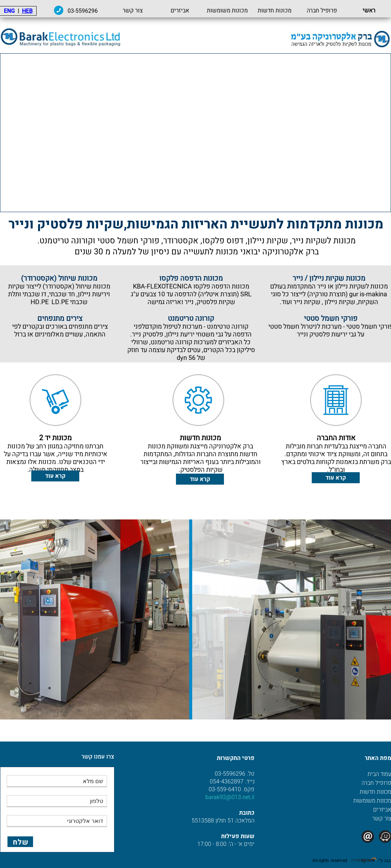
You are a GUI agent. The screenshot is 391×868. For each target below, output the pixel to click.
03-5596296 (83, 11)
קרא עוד (336, 478)
